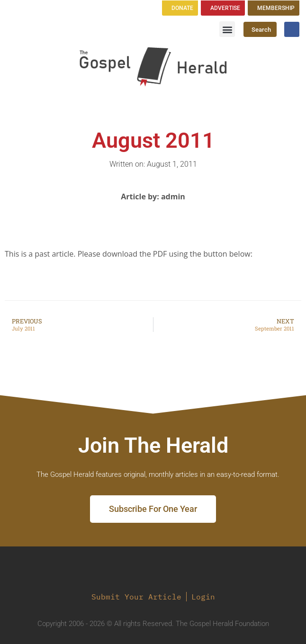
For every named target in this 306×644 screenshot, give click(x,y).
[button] (227, 29)
